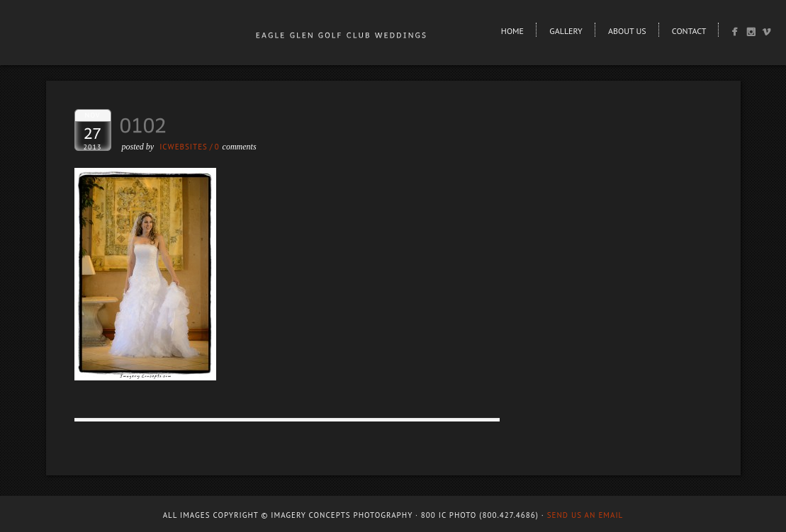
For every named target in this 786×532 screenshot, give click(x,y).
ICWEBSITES (184, 147)
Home (512, 31)
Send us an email (585, 515)
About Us (627, 31)
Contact (689, 31)
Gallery (566, 31)
